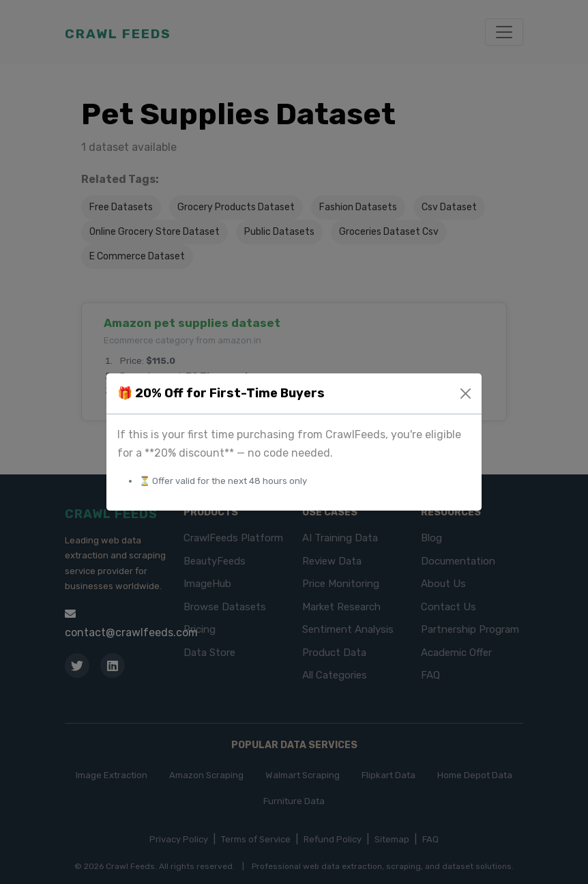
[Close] (466, 394)
